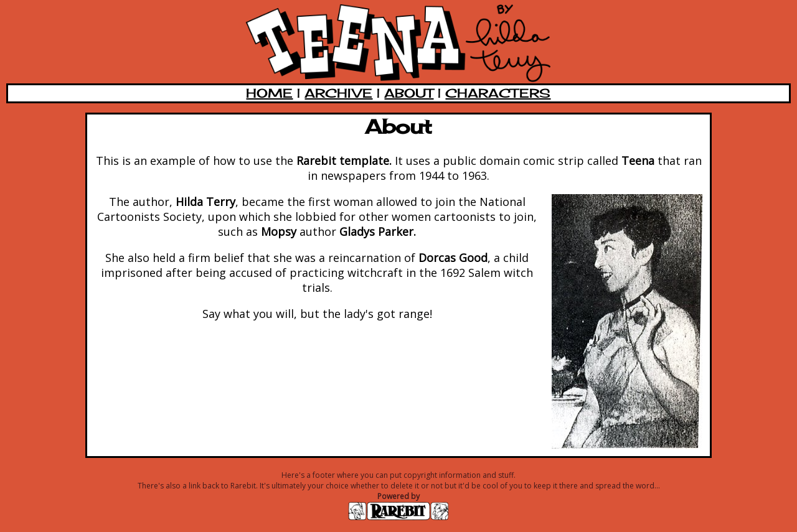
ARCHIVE (338, 93)
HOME (269, 93)
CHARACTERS (498, 93)
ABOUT (409, 93)
